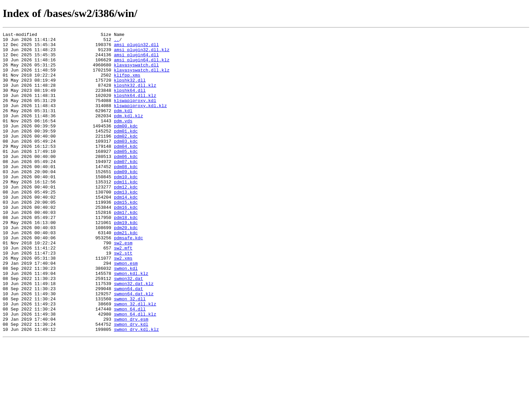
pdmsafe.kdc (129, 279)
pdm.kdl (123, 127)
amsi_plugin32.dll (137, 47)
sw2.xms (123, 304)
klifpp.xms (127, 84)
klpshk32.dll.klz (135, 96)
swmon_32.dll (130, 353)
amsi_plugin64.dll (137, 60)
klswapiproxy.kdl (135, 115)
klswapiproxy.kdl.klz (140, 121)
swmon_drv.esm (131, 377)
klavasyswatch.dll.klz (142, 78)
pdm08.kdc (126, 194)
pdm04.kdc (126, 169)
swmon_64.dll (130, 365)
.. (117, 41)
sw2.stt (123, 298)
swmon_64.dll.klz (135, 371)
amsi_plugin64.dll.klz (142, 66)
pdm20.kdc (126, 267)
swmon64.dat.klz (134, 346)
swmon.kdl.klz (131, 322)
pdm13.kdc (126, 224)
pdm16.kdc (126, 243)
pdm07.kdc (126, 188)
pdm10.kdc (126, 206)
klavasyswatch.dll (137, 72)
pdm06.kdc (126, 182)
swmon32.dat (129, 328)
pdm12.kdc (126, 218)
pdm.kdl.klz (129, 133)
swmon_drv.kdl (131, 383)
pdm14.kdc (126, 231)
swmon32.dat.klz (134, 334)
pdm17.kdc (126, 249)
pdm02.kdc (126, 157)
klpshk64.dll (130, 102)
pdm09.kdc (126, 200)
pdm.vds (123, 139)
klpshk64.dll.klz (135, 108)
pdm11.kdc (126, 212)
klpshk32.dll (130, 90)
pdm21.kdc (126, 273)
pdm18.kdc (126, 255)
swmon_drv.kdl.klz (137, 389)
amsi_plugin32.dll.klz (142, 54)
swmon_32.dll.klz (135, 359)
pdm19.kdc (126, 261)
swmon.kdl (126, 316)
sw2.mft (123, 292)
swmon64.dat (129, 340)
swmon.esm (126, 310)
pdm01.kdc (126, 151)
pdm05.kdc (126, 176)
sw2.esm (123, 285)
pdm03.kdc (126, 163)
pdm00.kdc (126, 145)
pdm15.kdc (126, 237)
